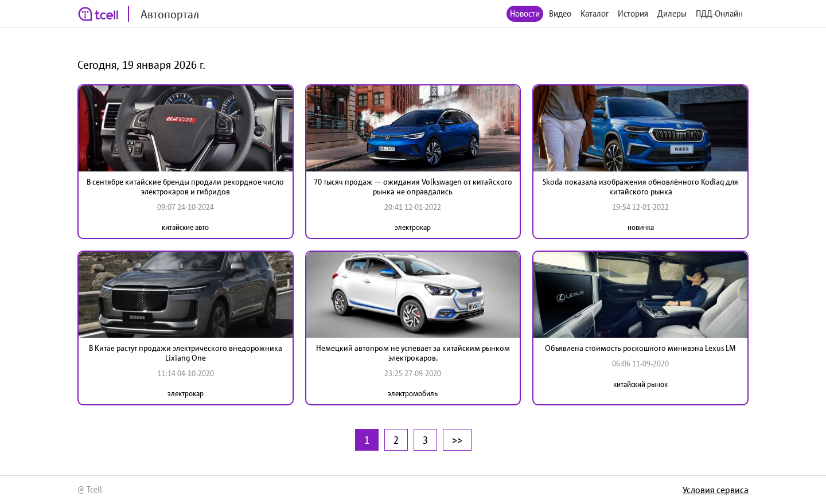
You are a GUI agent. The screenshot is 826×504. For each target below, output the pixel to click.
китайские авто (185, 227)
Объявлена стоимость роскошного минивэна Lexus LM (640, 348)
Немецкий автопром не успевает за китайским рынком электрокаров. (413, 353)
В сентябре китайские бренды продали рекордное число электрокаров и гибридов (185, 187)
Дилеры (672, 13)
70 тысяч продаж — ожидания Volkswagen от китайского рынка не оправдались (413, 187)
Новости (525, 13)
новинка (641, 227)
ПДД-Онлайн (719, 13)
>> (457, 440)
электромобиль (413, 394)
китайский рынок (640, 384)
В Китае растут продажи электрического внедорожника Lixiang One (186, 353)
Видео (560, 13)
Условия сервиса (716, 490)
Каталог (595, 13)
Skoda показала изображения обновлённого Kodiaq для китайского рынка (640, 187)
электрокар (413, 227)
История (633, 13)
